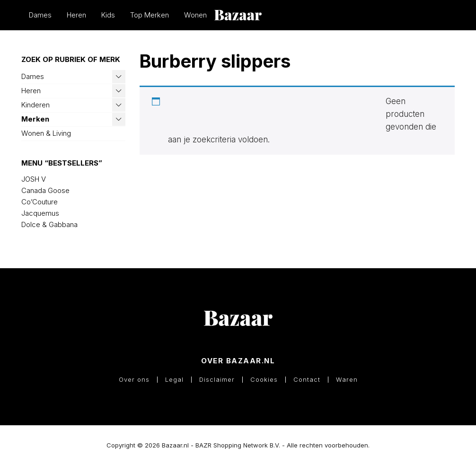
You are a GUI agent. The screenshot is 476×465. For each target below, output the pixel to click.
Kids (108, 15)
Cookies (264, 380)
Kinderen (35, 105)
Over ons (134, 380)
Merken (35, 119)
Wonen (195, 15)
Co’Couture (40, 202)
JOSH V (34, 179)
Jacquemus (40, 213)
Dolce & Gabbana (49, 224)
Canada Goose (45, 190)
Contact (307, 380)
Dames (40, 15)
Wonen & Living (46, 133)
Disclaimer (217, 380)
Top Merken (150, 15)
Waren (347, 380)
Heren (76, 15)
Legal (174, 380)
